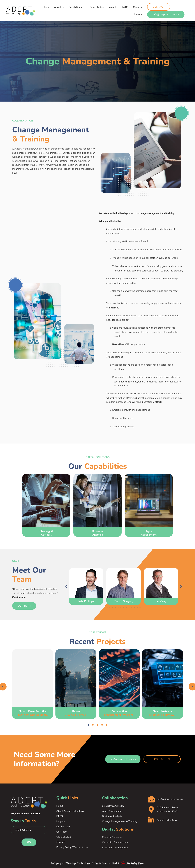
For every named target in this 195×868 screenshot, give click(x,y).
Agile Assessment (112, 811)
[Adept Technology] (151, 820)
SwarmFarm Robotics (33, 713)
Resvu (76, 713)
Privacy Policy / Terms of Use (72, 847)
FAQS (125, 7)
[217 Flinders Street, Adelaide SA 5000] (151, 810)
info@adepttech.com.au (170, 799)
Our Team (62, 832)
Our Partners (63, 827)
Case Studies (97, 7)
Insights (113, 7)
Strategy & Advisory (113, 806)
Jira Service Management (116, 848)
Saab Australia (162, 713)
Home (46, 7)
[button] (66, 586)
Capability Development (115, 842)
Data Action (119, 713)
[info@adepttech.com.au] (151, 799)
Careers (137, 7)
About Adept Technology (70, 811)
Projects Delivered (112, 837)
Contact (61, 842)
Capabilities (77, 7)
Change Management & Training (120, 821)
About (59, 7)
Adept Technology (167, 820)
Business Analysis (112, 816)
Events (138, 14)
